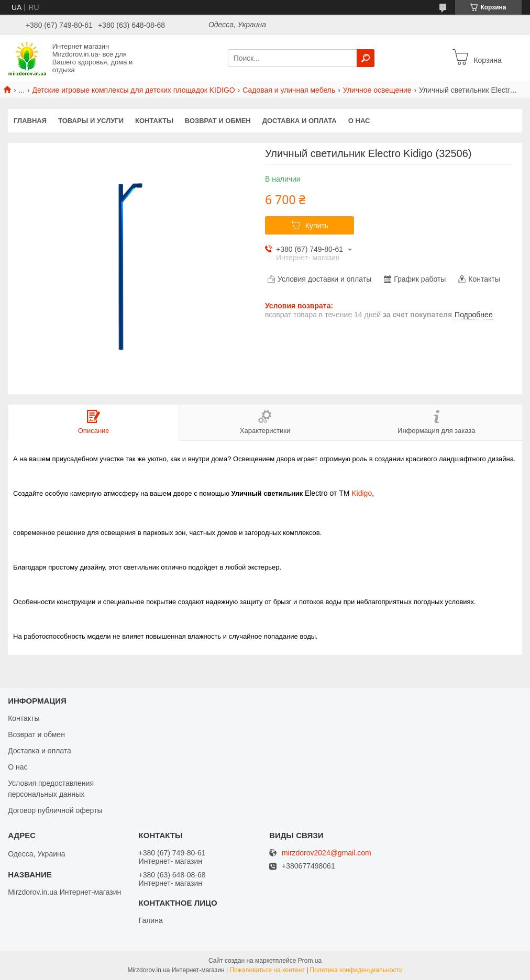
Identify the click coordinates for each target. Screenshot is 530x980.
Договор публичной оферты (55, 810)
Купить (317, 226)
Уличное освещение (377, 90)
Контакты (154, 121)
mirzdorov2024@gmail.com (327, 853)
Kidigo (362, 493)
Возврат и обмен (218, 121)
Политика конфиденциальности (356, 970)
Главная (30, 121)
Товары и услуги (91, 121)
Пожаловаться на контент (267, 970)
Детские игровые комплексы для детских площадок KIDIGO (134, 90)
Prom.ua (310, 961)
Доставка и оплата (300, 121)
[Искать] (366, 58)
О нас (359, 121)
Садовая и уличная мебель (289, 90)
